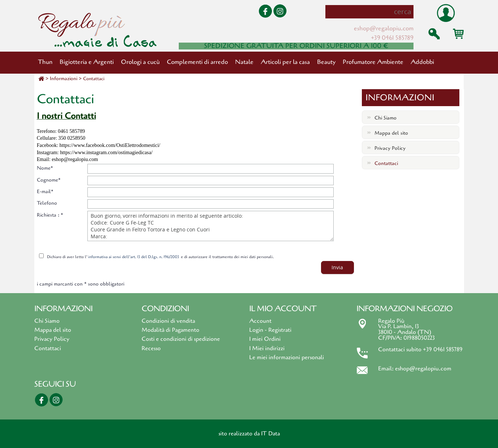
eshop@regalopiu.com (384, 28)
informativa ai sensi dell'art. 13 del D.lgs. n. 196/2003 (134, 257)
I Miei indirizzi (267, 348)
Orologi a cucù (140, 62)
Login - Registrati (270, 330)
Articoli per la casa (285, 62)
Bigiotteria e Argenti (87, 62)
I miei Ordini (265, 339)
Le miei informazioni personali (287, 357)
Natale (244, 62)
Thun (45, 62)
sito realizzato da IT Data (249, 434)
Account (260, 321)
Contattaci (94, 79)
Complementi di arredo (197, 62)
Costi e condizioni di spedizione (181, 339)
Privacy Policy (390, 148)
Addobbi (422, 62)
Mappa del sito (391, 133)
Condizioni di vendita (168, 321)
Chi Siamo (386, 118)
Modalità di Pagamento (170, 330)
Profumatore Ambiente (373, 62)
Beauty (326, 62)
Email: (387, 369)
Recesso (151, 348)
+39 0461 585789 (392, 38)
